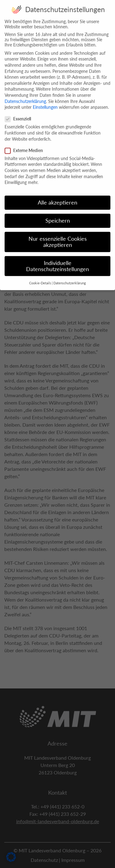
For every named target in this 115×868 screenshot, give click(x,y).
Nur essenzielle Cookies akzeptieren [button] (58, 236)
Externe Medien (26, 144)
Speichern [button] (58, 215)
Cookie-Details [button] (40, 277)
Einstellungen (45, 101)
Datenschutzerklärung (25, 95)
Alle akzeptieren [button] (57, 197)
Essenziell (20, 113)
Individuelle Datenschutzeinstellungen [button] (57, 260)
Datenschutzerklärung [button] (70, 277)
